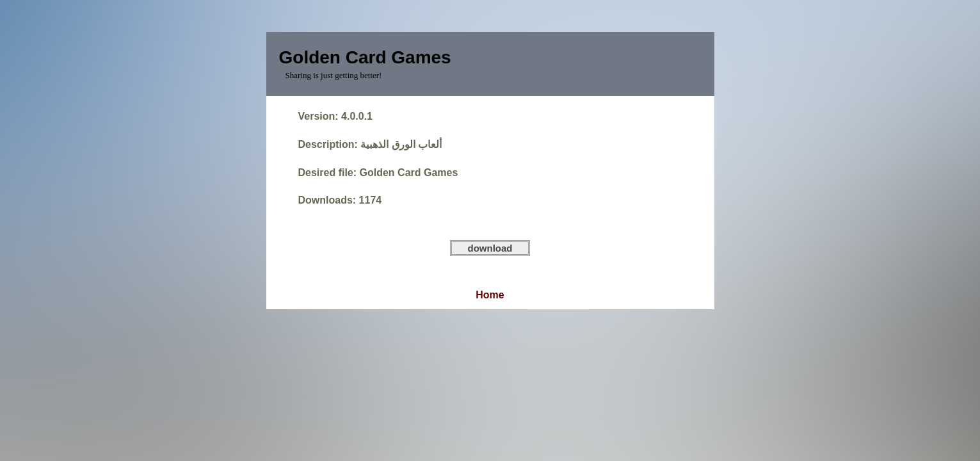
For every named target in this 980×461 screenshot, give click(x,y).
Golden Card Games (365, 57)
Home (490, 295)
